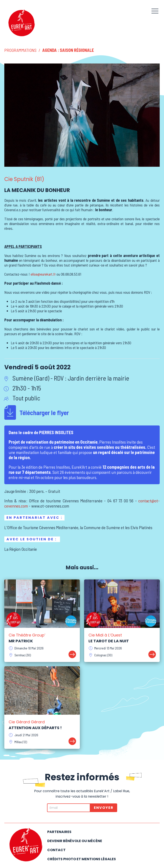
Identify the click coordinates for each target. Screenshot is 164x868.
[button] (155, 11)
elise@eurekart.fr (43, 274)
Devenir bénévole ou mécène (75, 841)
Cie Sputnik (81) (24, 179)
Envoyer (104, 808)
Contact (56, 850)
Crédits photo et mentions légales (82, 859)
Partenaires (59, 832)
